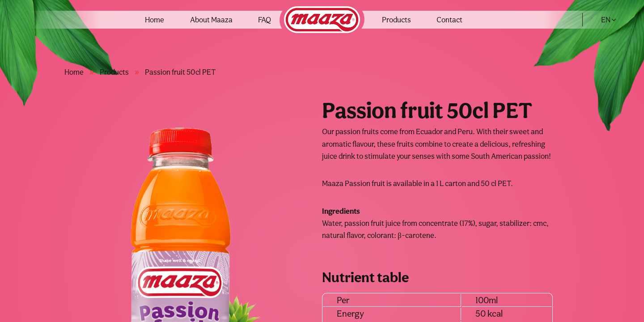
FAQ (265, 20)
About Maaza (211, 20)
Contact (449, 20)
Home (155, 20)
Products (396, 20)
